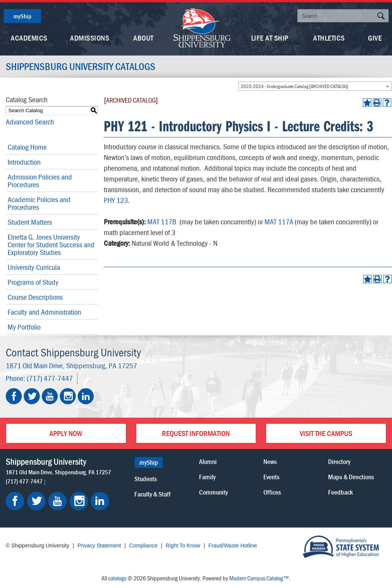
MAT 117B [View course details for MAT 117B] (162, 221)
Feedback (341, 492)
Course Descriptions (35, 297)
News (270, 461)
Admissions (90, 38)
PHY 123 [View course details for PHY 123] (116, 200)
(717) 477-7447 (50, 378)
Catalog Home (27, 147)
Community (213, 492)
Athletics (329, 38)
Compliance (143, 546)
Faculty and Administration (44, 312)
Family (207, 477)
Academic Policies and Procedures (39, 203)
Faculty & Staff (153, 494)
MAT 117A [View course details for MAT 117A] (279, 221)
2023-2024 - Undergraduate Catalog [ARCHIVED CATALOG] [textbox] (294, 86)
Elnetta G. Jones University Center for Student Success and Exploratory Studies (51, 244)
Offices (272, 492)
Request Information (196, 433)
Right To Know (183, 546)
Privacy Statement (99, 546)
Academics (29, 38)
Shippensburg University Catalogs (81, 67)
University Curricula (34, 267)
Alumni (208, 461)
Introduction (24, 162)
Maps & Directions (351, 477)
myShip (22, 16)
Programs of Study (33, 282)
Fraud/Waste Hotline (233, 546)
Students (146, 479)
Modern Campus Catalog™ (259, 578)
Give (375, 38)
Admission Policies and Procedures (40, 180)
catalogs (117, 578)
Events (271, 477)
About (143, 38)
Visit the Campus (326, 433)
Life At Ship (270, 38)
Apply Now (66, 433)
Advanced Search (30, 122)
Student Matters (30, 222)
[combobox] (315, 86)
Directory (339, 461)
